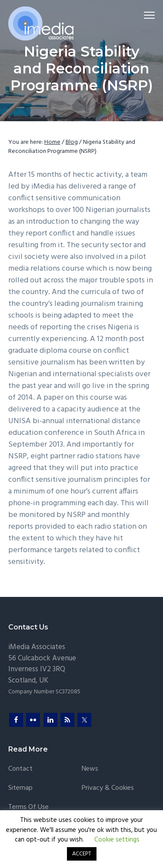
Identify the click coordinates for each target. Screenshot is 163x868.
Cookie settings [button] (117, 840)
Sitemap (20, 788)
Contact (20, 769)
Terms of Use (28, 807)
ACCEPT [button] (82, 854)
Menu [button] (146, 15)
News (90, 769)
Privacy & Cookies (108, 788)
